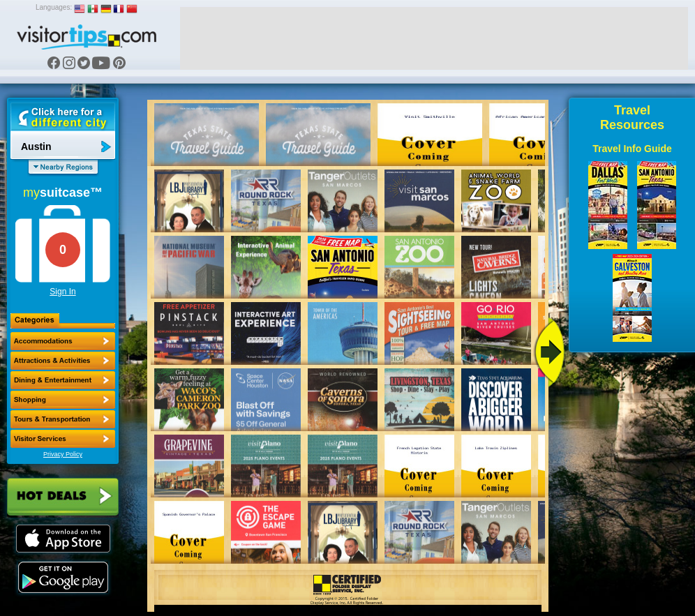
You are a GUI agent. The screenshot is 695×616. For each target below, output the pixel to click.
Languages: (54, 7)
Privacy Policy (63, 454)
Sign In (62, 292)
